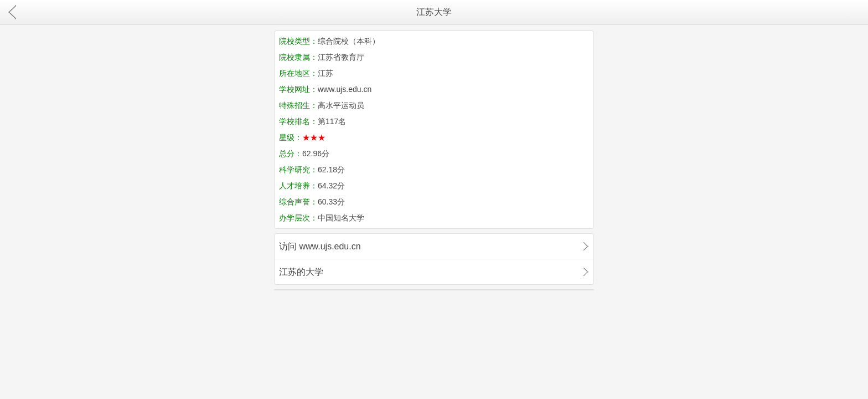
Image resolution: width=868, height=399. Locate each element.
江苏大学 (434, 12)
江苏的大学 (301, 272)
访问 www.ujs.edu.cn (320, 246)
